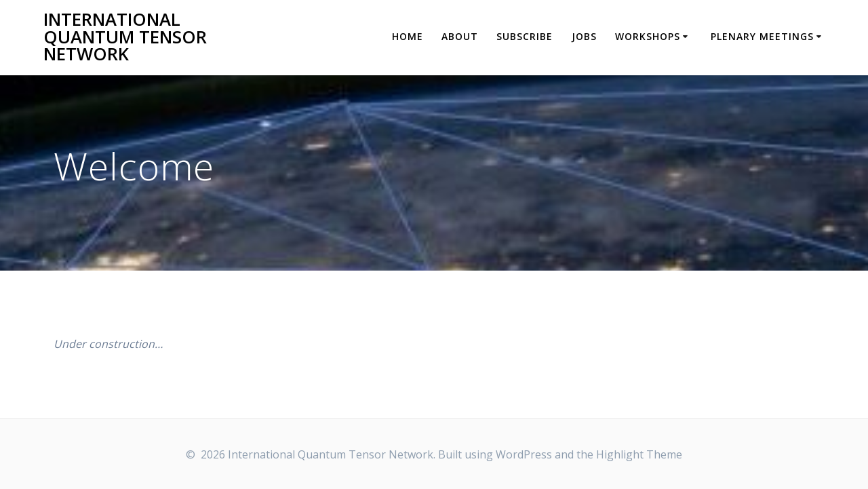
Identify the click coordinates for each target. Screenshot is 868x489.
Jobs (584, 36)
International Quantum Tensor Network (125, 37)
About (460, 36)
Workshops (648, 36)
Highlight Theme (639, 454)
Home (408, 36)
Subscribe (525, 36)
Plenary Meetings (762, 36)
